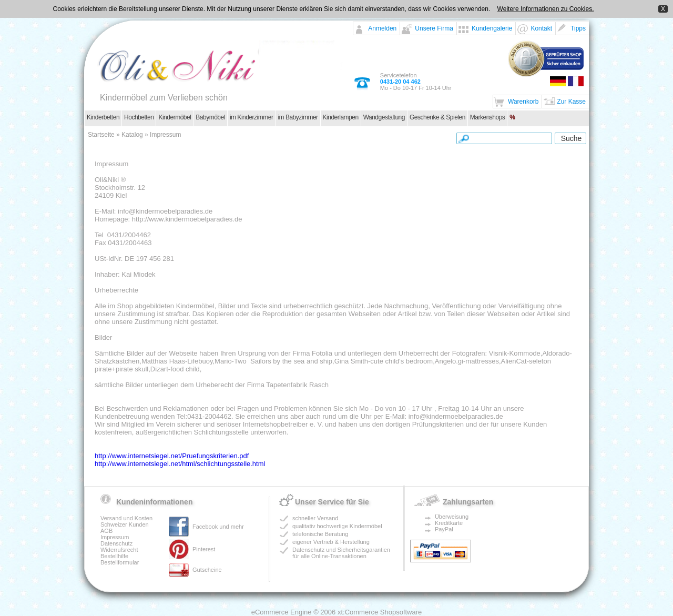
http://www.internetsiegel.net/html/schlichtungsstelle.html (180, 464)
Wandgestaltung (384, 117)
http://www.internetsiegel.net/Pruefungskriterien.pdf (172, 456)
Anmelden (382, 28)
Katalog (132, 135)
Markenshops (488, 117)
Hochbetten (139, 117)
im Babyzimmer (298, 117)
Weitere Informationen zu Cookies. (546, 9)
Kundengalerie (492, 28)
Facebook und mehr (218, 527)
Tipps (578, 28)
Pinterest (204, 549)
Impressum (165, 135)
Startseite (101, 135)
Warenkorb (523, 102)
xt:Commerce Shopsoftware (380, 612)
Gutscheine (207, 570)
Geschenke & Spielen (437, 117)
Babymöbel (210, 117)
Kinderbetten (103, 117)
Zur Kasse (571, 102)
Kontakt (541, 28)
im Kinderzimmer (252, 117)
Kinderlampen (341, 117)
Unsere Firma (434, 28)
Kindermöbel (175, 117)
